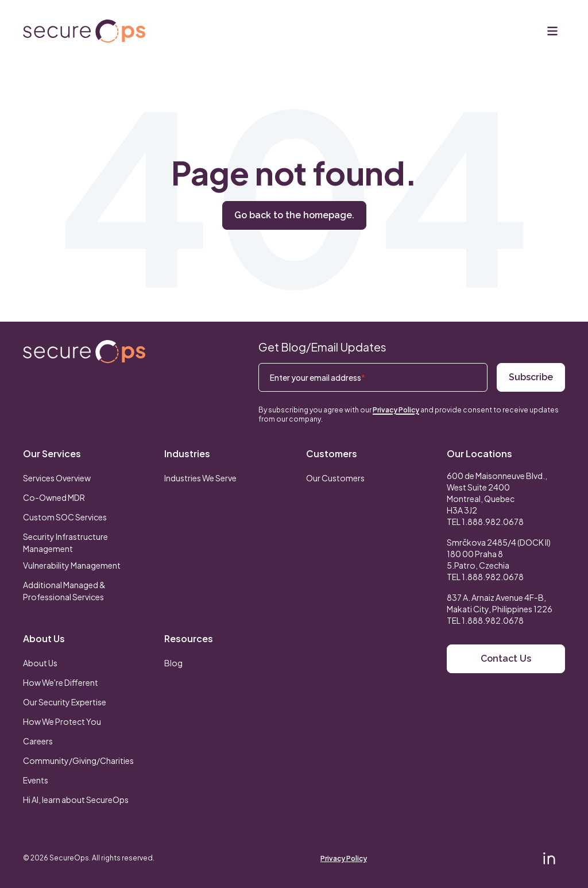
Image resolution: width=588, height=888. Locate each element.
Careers (38, 741)
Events (36, 780)
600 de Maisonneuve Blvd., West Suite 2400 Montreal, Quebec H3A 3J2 (497, 493)
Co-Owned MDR (54, 497)
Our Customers (335, 478)
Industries (187, 453)
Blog (173, 663)
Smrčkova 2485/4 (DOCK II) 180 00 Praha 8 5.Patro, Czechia (499, 554)
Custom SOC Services (65, 517)
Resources (189, 638)
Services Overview (57, 478)
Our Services (52, 453)
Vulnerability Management (72, 565)
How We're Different (61, 682)
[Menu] (552, 31)
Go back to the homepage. (294, 215)
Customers (332, 453)
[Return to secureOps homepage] (84, 31)
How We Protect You (62, 721)
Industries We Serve (200, 478)
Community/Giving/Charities (78, 760)
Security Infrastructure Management (65, 543)
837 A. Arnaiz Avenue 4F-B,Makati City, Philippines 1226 (500, 603)
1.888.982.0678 (493, 522)
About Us (44, 638)
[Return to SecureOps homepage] (84, 352)
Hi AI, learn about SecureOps (76, 800)
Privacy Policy (396, 410)
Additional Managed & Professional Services (64, 591)
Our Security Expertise (65, 702)
